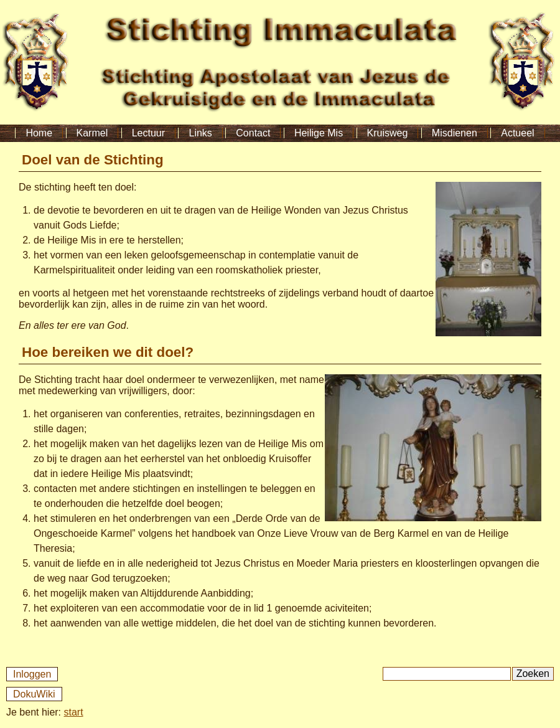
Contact (253, 133)
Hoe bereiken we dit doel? (108, 352)
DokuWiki (34, 694)
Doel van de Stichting (93, 160)
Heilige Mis (319, 133)
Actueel (517, 133)
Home (39, 133)
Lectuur (148, 133)
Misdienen (455, 133)
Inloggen (32, 674)
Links (200, 133)
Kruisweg (388, 133)
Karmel (92, 133)
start (74, 712)
